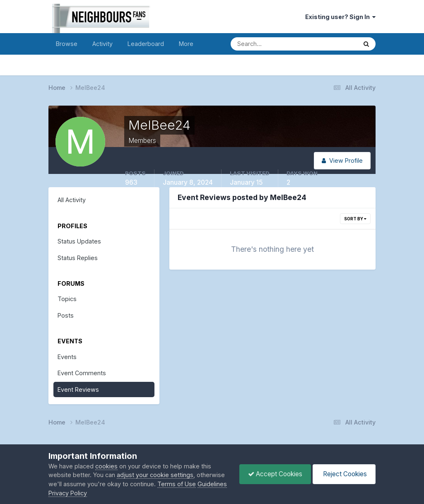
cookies (106, 466)
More (186, 44)
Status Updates (79, 241)
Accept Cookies (275, 474)
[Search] (265, 44)
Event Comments (82, 373)
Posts (66, 315)
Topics (67, 299)
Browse (67, 44)
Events (67, 357)
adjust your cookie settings (155, 475)
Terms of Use (177, 484)
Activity (102, 44)
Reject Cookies (344, 474)
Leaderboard (146, 44)
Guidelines (212, 484)
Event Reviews (78, 389)
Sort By (355, 219)
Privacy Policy (68, 493)
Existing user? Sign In (340, 17)
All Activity (72, 200)
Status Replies (78, 258)
